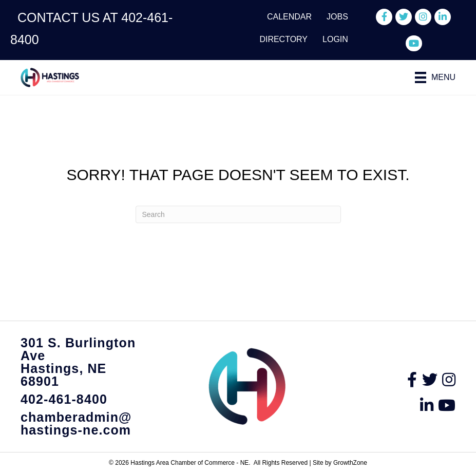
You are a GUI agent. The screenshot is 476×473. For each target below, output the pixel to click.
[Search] (238, 214)
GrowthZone (350, 463)
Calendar (289, 17)
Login (335, 39)
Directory (283, 39)
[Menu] (435, 77)
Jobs (337, 17)
